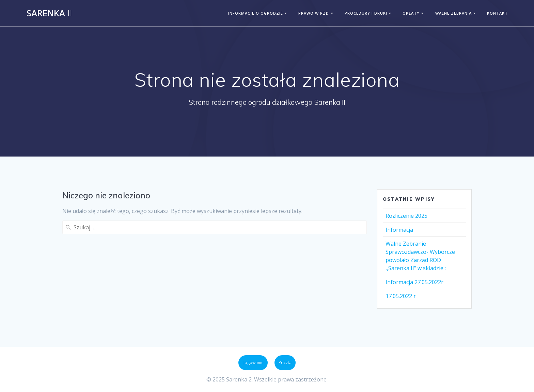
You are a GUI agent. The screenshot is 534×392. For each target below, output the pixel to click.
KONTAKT (497, 13)
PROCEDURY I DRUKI (366, 13)
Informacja (399, 230)
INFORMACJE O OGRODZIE (256, 13)
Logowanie (253, 363)
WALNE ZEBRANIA (453, 13)
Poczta (285, 363)
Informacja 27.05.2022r (414, 282)
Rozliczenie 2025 (406, 216)
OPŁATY (411, 13)
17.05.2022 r (401, 296)
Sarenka (49, 13)
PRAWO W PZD (314, 13)
